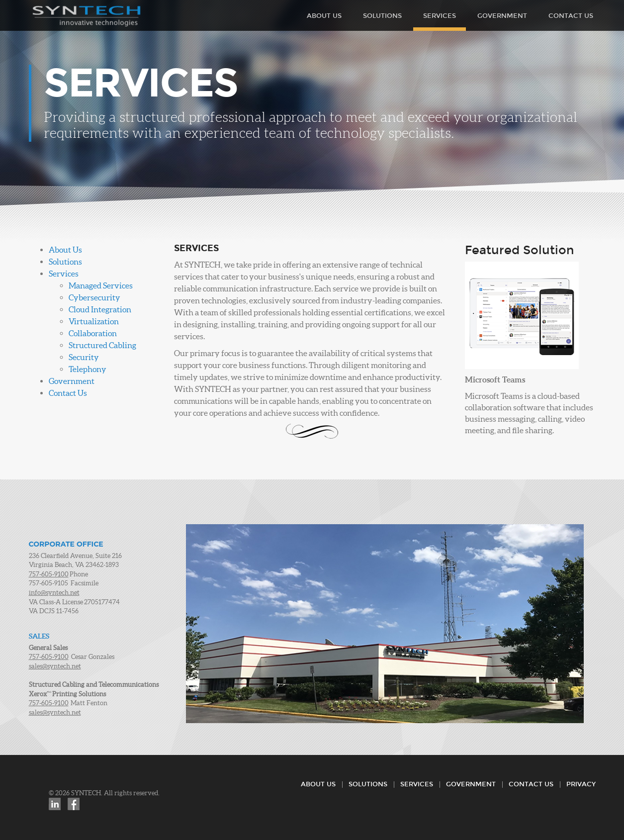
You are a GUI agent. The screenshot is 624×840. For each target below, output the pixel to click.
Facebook (74, 804)
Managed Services (101, 285)
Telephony (88, 369)
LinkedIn (55, 804)
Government (502, 16)
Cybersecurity (94, 297)
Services (440, 16)
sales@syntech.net (55, 666)
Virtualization (94, 321)
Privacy (581, 784)
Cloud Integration (100, 309)
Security (84, 357)
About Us (324, 16)
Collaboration (93, 333)
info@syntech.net (54, 593)
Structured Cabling (102, 345)
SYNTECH (87, 16)
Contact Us (571, 16)
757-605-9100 (49, 574)
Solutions (382, 16)
